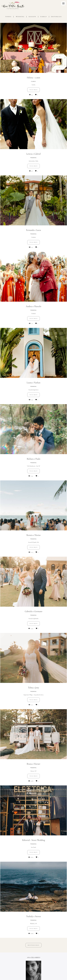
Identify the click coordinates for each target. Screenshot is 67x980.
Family (44, 17)
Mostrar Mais (33, 945)
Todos (8, 17)
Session (32, 17)
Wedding (20, 17)
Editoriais (56, 17)
